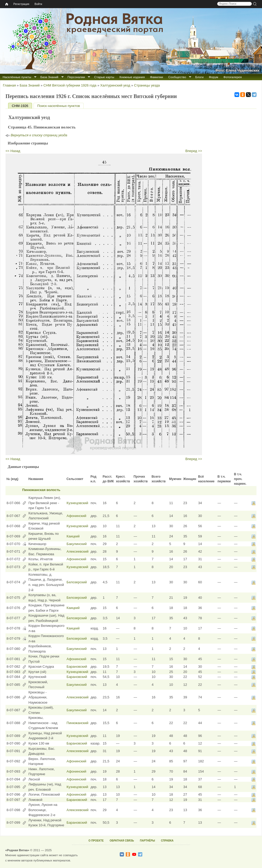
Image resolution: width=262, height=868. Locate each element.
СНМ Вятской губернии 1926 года (70, 85)
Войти (38, 4)
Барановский (77, 667)
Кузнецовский (77, 503)
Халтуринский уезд (115, 85)
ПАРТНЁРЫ (147, 841)
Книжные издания (132, 77)
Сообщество (177, 77)
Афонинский (76, 516)
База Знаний (49, 77)
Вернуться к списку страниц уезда (39, 135)
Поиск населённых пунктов (58, 106)
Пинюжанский (77, 723)
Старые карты (104, 77)
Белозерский (77, 582)
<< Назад (13, 151)
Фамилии (156, 77)
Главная (9, 85)
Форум (214, 77)
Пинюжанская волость (41, 490)
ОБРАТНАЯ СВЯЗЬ (122, 841)
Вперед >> (194, 151)
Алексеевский (78, 551)
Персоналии (76, 77)
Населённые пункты (17, 77)
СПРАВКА (167, 841)
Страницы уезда (147, 85)
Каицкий (73, 536)
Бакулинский (77, 544)
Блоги (199, 77)
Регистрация (21, 4)
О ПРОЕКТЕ (96, 841)
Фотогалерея (233, 77)
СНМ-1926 (22, 106)
